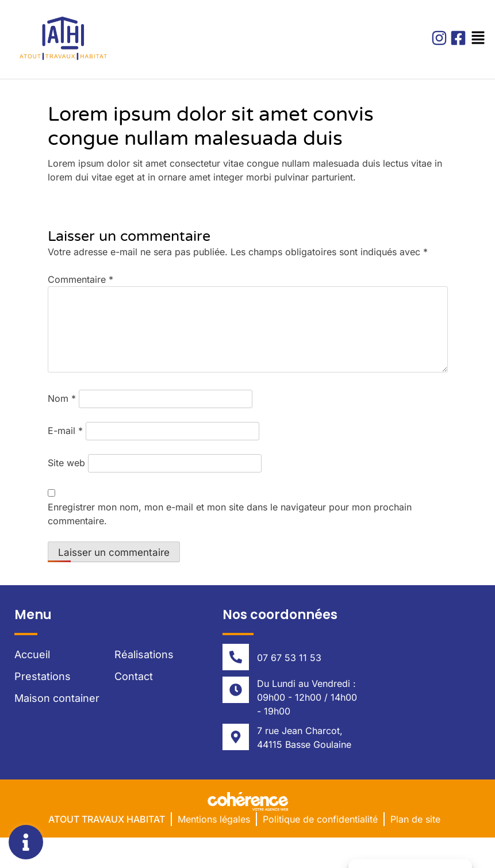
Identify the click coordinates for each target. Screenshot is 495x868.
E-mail (65, 431)
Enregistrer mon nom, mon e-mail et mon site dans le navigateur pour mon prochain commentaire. (230, 514)
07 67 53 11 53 (289, 658)
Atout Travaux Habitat (107, 819)
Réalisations (144, 654)
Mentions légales (214, 819)
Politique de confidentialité (320, 819)
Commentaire (80, 279)
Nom (62, 398)
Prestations (43, 676)
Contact (134, 676)
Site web (66, 463)
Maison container (57, 698)
